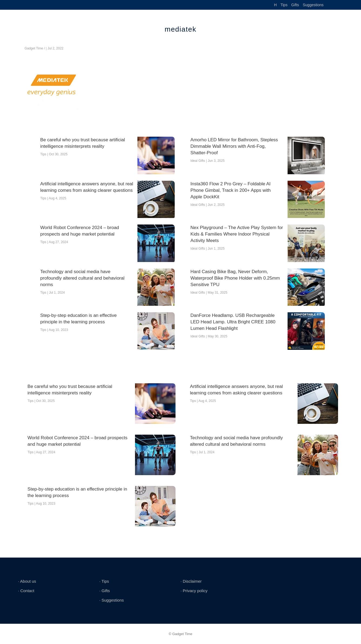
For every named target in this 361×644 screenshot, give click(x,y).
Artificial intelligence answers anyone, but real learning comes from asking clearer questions (87, 187)
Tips (284, 5)
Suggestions (313, 5)
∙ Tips (104, 581)
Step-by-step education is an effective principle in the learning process (78, 319)
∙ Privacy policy (194, 591)
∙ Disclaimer (191, 581)
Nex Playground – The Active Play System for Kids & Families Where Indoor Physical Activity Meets (237, 234)
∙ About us (27, 581)
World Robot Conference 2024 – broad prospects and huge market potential (80, 231)
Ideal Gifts (198, 161)
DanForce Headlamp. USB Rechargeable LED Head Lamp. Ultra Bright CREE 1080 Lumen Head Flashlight (233, 322)
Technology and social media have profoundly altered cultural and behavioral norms (82, 278)
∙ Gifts (105, 591)
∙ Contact (26, 591)
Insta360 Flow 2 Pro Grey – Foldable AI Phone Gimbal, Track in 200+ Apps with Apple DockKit (230, 190)
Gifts (295, 5)
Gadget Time (34, 48)
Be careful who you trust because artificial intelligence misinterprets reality (83, 143)
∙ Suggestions (112, 600)
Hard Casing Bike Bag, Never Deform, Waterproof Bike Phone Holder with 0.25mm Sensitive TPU (235, 278)
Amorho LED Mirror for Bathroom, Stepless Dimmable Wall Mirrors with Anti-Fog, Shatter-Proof (234, 146)
